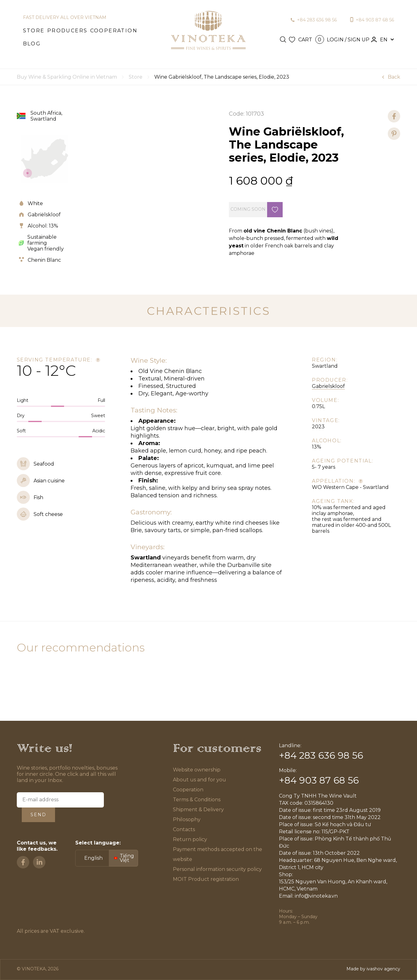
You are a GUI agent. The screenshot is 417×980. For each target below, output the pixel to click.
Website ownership (197, 770)
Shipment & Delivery (198, 810)
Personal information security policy (217, 869)
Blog (32, 44)
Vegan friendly (46, 249)
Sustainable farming (42, 240)
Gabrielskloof (328, 386)
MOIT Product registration (206, 879)
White (35, 203)
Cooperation (114, 31)
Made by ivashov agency (373, 969)
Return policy (190, 839)
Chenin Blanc (44, 260)
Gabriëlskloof (44, 215)
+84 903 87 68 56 (375, 20)
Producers (67, 31)
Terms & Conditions (197, 800)
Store (34, 31)
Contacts (184, 829)
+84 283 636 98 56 (317, 20)
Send (38, 815)
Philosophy (187, 819)
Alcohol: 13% (43, 226)
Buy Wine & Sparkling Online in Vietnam (67, 77)
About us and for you (199, 780)
